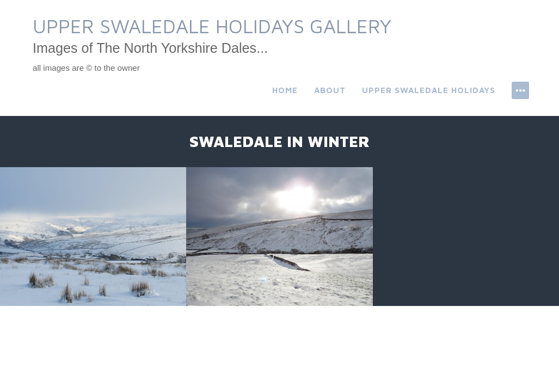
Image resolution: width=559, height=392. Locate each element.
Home (285, 90)
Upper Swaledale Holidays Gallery (212, 26)
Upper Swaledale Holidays (429, 90)
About (330, 90)
